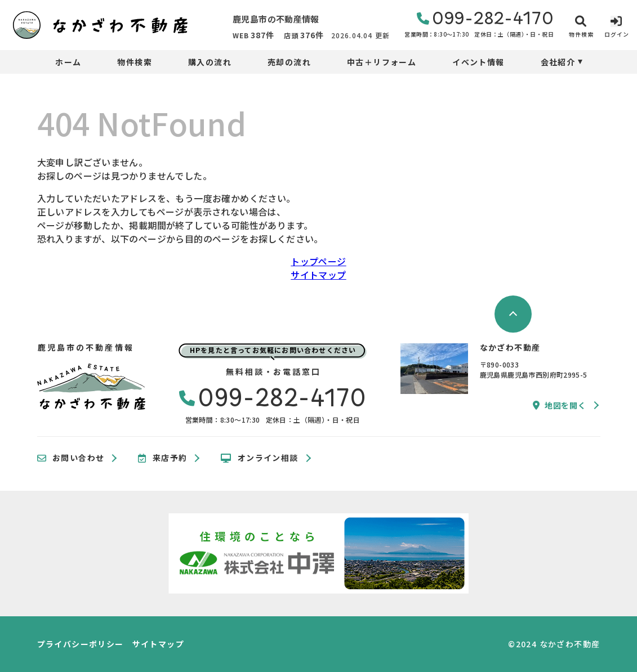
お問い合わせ (71, 458)
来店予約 (162, 458)
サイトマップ (318, 275)
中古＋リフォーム (382, 62)
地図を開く (559, 405)
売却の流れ (289, 62)
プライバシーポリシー (81, 644)
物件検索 (135, 62)
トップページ (318, 261)
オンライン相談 (259, 458)
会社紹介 (558, 62)
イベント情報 (478, 62)
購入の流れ (210, 62)
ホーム (68, 62)
